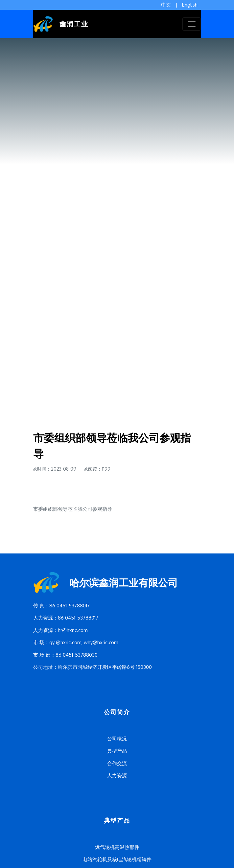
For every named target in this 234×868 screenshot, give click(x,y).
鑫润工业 (61, 24)
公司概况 (117, 739)
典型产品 (117, 751)
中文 (166, 5)
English (190, 5)
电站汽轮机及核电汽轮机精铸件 (117, 859)
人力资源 (117, 775)
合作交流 (117, 763)
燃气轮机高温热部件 (117, 847)
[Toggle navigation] (192, 24)
